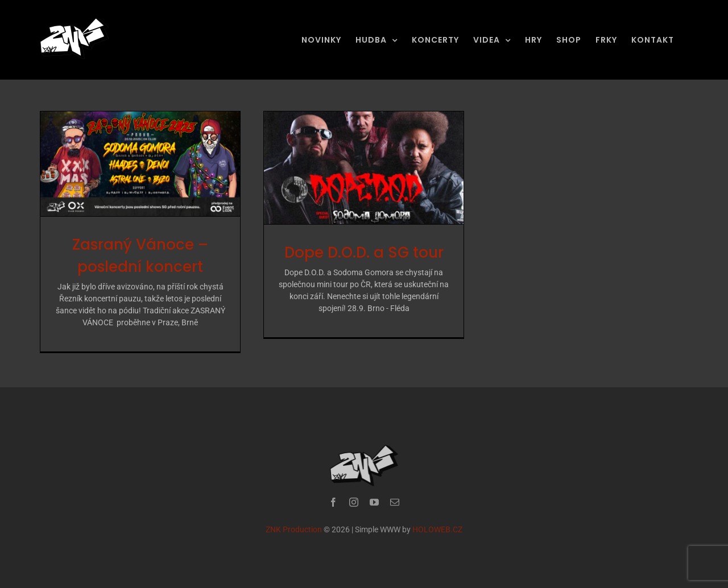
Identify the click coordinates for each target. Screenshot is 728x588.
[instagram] (354, 504)
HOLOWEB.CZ (437, 532)
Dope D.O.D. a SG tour (364, 252)
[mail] (395, 504)
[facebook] (333, 504)
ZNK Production (294, 532)
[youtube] (374, 504)
